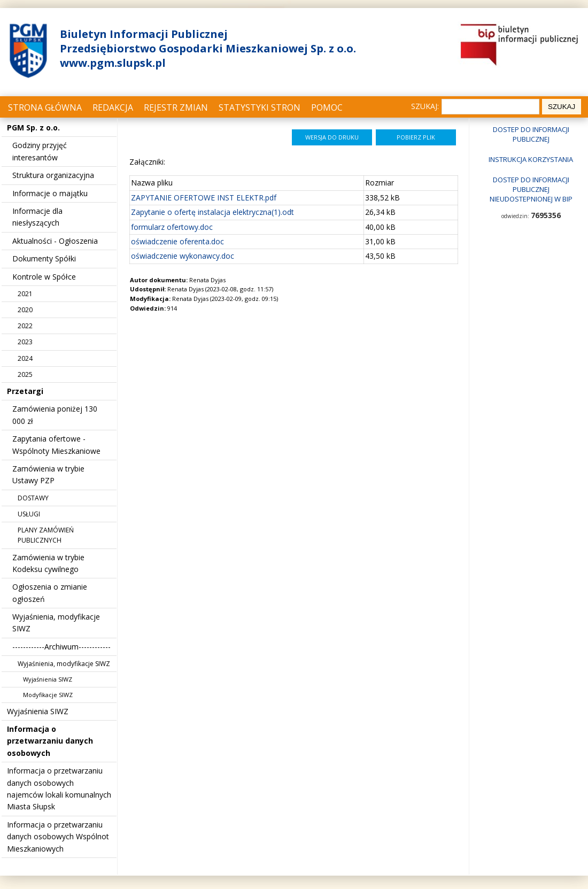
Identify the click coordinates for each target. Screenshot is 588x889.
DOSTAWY (33, 498)
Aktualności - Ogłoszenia (55, 241)
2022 (25, 326)
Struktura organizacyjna (53, 175)
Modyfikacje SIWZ (48, 695)
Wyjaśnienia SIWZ (48, 679)
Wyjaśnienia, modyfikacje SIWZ (64, 664)
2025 (25, 374)
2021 (25, 294)
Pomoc (327, 107)
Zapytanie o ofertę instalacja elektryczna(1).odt (212, 212)
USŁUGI (29, 514)
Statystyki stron (260, 107)
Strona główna (45, 107)
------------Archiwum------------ (61, 647)
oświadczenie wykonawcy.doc (183, 256)
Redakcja (113, 107)
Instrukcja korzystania (531, 159)
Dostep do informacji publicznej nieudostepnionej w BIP (531, 189)
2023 (25, 342)
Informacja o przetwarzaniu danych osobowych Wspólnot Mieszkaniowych (58, 837)
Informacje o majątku (50, 193)
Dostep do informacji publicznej (531, 134)
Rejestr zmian (176, 107)
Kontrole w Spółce (44, 277)
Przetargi (25, 391)
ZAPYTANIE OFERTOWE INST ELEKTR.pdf (204, 198)
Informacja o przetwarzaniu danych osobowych (50, 741)
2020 (25, 310)
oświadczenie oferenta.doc (177, 241)
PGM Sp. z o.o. (33, 127)
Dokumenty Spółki (44, 258)
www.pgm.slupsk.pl (113, 63)
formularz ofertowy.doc (172, 227)
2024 (25, 358)
